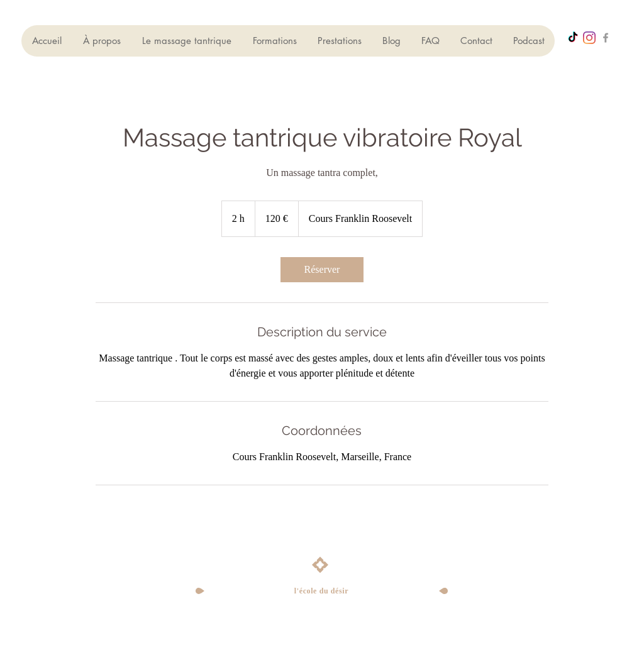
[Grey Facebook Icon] (606, 38)
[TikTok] (573, 38)
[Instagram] (589, 38)
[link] (322, 270)
